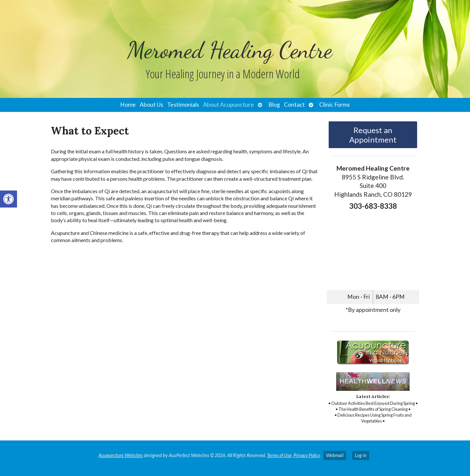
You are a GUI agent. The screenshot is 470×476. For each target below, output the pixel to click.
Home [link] (128, 105)
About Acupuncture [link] (228, 105)
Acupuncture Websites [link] (121, 455)
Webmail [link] (335, 455)
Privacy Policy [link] (307, 455)
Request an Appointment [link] (373, 135)
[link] (8, 199)
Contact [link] (294, 105)
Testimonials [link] (183, 105)
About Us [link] (151, 105)
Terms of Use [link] (279, 455)
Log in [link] (361, 455)
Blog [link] (274, 105)
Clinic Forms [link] (335, 105)
